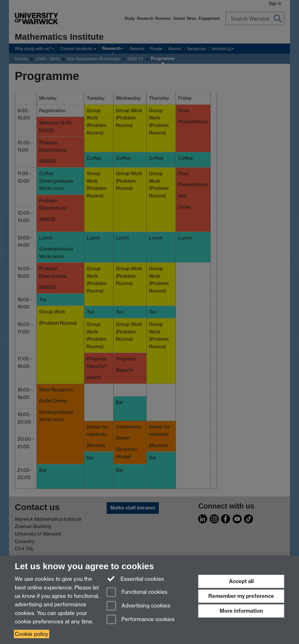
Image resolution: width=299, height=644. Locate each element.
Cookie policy (32, 634)
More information (241, 611)
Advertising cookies (138, 606)
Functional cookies (137, 593)
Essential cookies (135, 578)
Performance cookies (141, 620)
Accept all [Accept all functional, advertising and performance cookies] (241, 581)
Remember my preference (241, 596)
